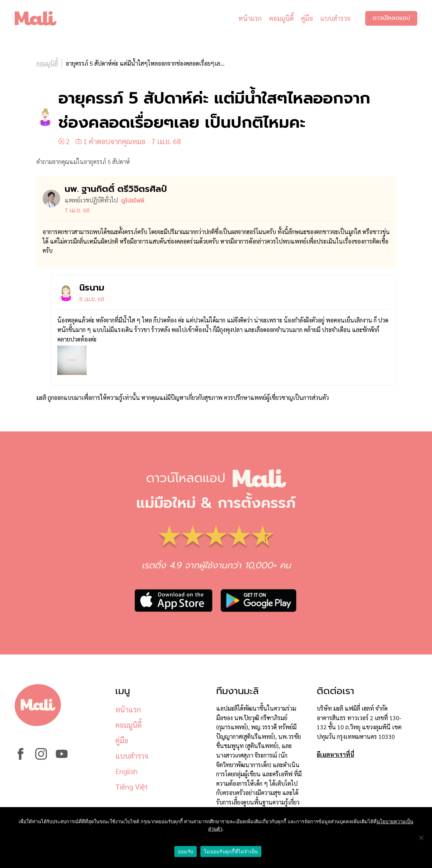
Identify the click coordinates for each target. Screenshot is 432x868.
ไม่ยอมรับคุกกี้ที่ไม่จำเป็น (231, 852)
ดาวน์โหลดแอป (391, 18)
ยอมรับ (186, 852)
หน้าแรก (250, 18)
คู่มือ (307, 18)
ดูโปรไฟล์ (133, 201)
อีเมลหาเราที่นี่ (335, 754)
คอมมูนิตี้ (281, 18)
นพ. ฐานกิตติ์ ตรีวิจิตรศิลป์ (116, 189)
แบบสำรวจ (335, 18)
